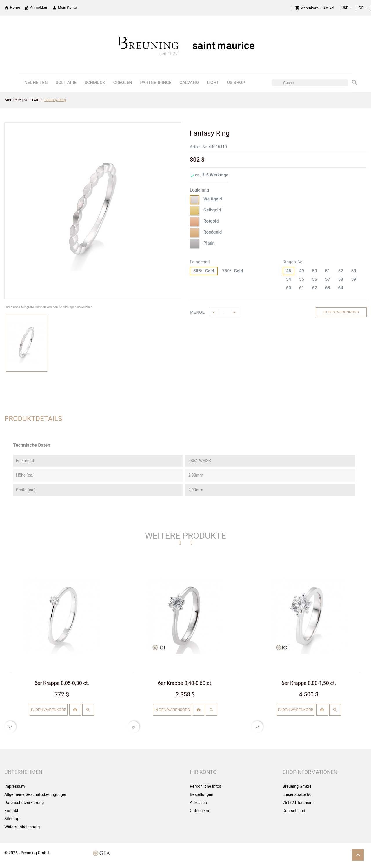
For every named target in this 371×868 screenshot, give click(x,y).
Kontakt (11, 811)
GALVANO (189, 83)
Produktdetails (33, 419)
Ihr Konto (203, 772)
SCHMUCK (95, 83)
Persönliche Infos (205, 786)
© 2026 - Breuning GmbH (27, 853)
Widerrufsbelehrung (22, 827)
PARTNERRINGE (156, 83)
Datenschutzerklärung (24, 803)
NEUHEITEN (36, 83)
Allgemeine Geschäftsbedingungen (36, 794)
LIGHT (213, 83)
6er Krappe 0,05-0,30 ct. (62, 683)
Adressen (198, 803)
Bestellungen (202, 794)
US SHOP (236, 83)
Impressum (14, 786)
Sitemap (12, 819)
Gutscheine (200, 811)
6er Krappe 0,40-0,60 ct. (185, 683)
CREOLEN (123, 83)
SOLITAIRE (66, 83)
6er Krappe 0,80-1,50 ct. (309, 683)
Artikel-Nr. (199, 147)
